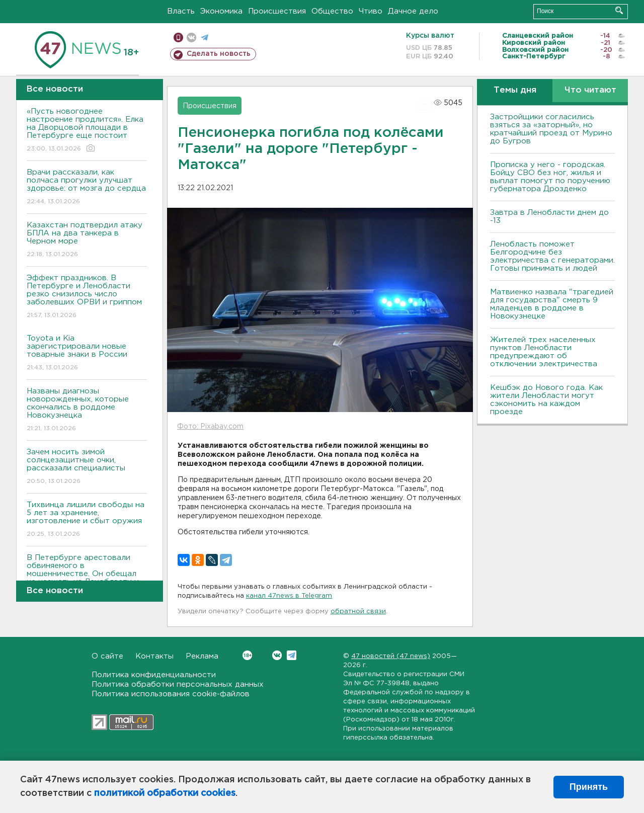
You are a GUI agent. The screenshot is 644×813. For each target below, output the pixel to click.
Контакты (154, 656)
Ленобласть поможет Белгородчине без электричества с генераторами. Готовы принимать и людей (552, 256)
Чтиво (371, 11)
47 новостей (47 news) (391, 656)
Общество (332, 11)
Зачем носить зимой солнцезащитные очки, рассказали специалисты (87, 467)
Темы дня (515, 90)
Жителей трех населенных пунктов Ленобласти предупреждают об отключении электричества (544, 352)
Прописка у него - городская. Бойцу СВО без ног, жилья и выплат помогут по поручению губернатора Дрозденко (550, 177)
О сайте (107, 656)
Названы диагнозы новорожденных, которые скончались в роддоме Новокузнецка (87, 410)
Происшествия (277, 11)
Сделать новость (219, 54)
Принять (589, 787)
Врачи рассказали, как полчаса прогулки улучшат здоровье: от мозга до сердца (87, 187)
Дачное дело (413, 11)
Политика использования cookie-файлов (171, 694)
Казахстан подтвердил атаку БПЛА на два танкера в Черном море (87, 240)
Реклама (202, 656)
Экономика (221, 11)
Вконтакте (247, 655)
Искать (619, 10)
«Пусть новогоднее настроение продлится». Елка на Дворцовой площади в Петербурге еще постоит (87, 131)
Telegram (292, 655)
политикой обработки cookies (165, 793)
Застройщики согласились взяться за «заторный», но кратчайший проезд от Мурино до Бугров (551, 129)
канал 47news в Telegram (289, 596)
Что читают (590, 90)
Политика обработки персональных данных (178, 684)
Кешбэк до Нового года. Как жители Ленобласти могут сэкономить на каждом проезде (546, 400)
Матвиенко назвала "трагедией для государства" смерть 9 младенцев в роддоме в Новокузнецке (552, 304)
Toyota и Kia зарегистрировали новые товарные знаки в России (87, 353)
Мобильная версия (178, 37)
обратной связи (358, 612)
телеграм (205, 37)
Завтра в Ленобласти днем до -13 (549, 217)
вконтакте (191, 37)
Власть (181, 11)
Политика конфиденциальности (154, 675)
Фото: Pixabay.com (210, 427)
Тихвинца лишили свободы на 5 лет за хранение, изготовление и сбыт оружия (87, 520)
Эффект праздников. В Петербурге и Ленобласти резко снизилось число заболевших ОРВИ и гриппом (87, 297)
